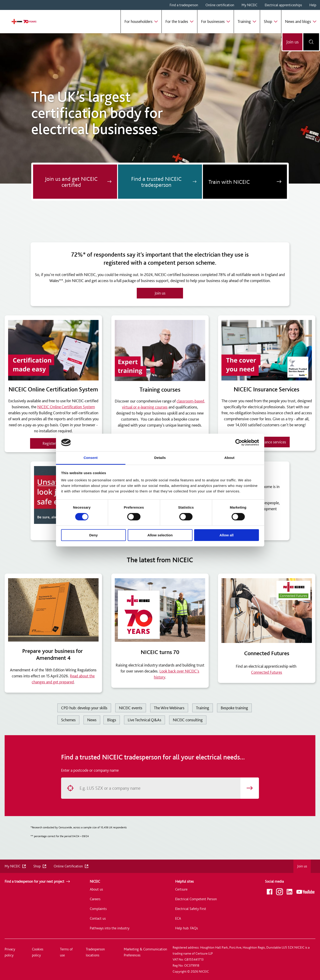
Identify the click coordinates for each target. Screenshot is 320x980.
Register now (53, 443)
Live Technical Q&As (144, 720)
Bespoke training (234, 708)
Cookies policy (38, 952)
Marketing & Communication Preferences (145, 952)
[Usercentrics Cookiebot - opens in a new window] (239, 442)
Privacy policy (10, 952)
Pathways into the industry (110, 928)
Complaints (98, 909)
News (92, 720)
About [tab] (230, 458)
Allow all (227, 535)
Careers (95, 899)
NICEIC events (131, 708)
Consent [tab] (91, 458)
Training (203, 708)
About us (96, 889)
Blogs (112, 720)
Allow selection (160, 535)
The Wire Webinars (169, 708)
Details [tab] (160, 458)
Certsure (181, 889)
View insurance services (267, 442)
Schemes (68, 720)
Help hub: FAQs (186, 928)
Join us (292, 42)
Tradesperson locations (95, 952)
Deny (94, 535)
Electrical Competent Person (196, 899)
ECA (178, 918)
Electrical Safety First (191, 909)
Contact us (98, 918)
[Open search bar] (311, 42)
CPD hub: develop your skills (84, 708)
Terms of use (66, 952)
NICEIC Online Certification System (66, 407)
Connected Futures (267, 672)
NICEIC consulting (188, 720)
